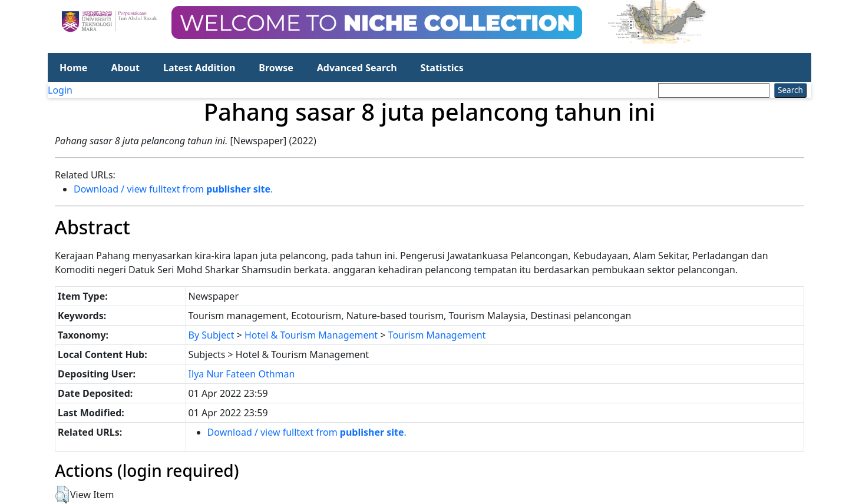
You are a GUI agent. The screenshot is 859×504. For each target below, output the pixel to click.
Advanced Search (357, 68)
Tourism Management (437, 335)
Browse (276, 68)
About (125, 68)
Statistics (442, 68)
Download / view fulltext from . (173, 189)
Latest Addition (199, 68)
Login (60, 90)
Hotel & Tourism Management (311, 335)
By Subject (212, 335)
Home (73, 68)
